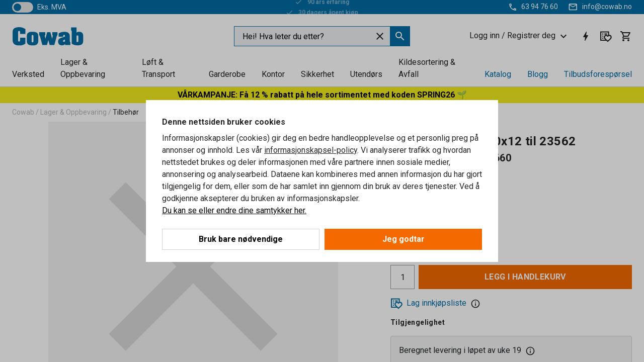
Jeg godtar (404, 239)
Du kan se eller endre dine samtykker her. (234, 210)
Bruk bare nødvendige (241, 239)
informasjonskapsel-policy (311, 150)
